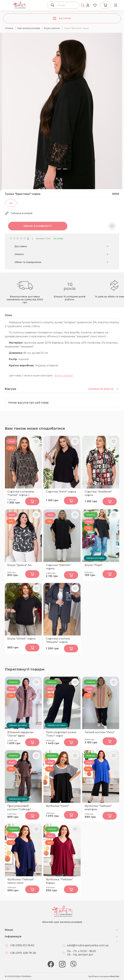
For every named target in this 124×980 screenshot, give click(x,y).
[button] (60, 169)
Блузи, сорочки (64, 376)
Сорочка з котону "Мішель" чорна (58, 640)
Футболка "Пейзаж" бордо (59, 881)
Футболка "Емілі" (57, 806)
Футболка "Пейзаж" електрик (98, 808)
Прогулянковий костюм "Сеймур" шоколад (19, 808)
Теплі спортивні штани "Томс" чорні (61, 734)
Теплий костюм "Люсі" (100, 732)
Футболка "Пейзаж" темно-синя (21, 881)
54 (11, 203)
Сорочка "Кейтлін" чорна (58, 567)
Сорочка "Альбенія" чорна (98, 493)
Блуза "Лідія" (94, 565)
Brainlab (115, 976)
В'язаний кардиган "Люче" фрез (20, 734)
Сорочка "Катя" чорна (61, 492)
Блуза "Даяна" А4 (19, 565)
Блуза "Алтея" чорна (21, 639)
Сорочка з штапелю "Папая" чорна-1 (21, 493)
